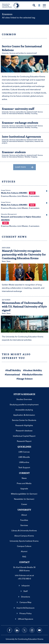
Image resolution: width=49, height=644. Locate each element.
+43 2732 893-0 (24, 579)
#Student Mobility (32, 370)
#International (12, 375)
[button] (47, 191)
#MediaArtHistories (32, 375)
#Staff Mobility (13, 370)
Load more (24, 167)
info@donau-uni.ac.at (24, 575)
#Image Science (24, 379)
